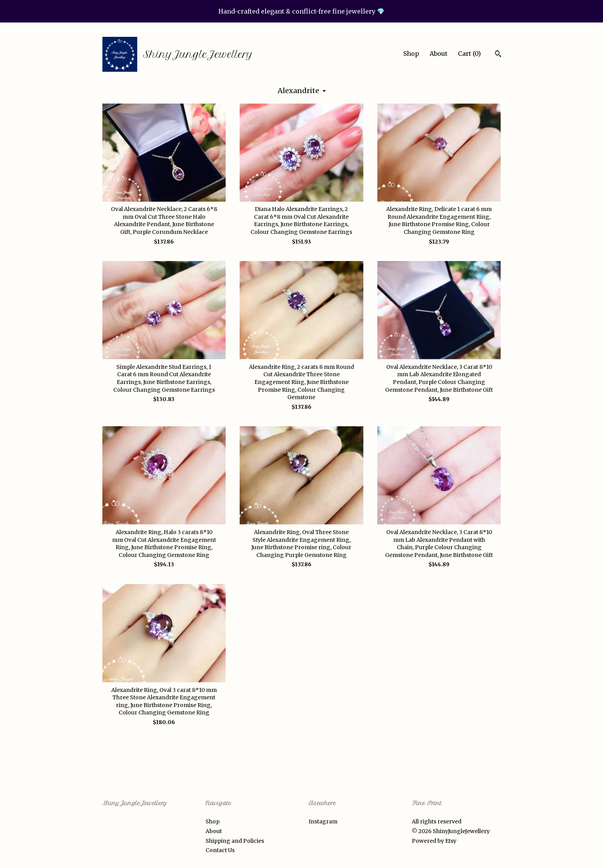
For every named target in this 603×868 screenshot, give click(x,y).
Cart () (469, 54)
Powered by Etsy (434, 841)
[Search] (498, 55)
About (439, 54)
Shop (411, 54)
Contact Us (220, 850)
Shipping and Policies (235, 841)
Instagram (323, 821)
